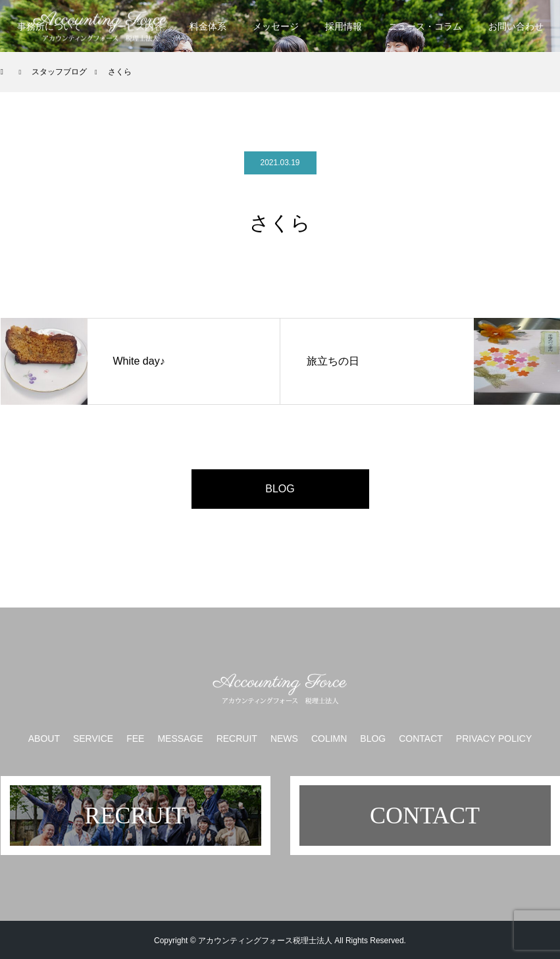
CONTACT (421, 739)
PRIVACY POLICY (494, 739)
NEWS (284, 739)
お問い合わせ (516, 26)
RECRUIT (237, 739)
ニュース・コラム (425, 26)
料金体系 (208, 26)
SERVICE (93, 739)
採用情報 (344, 26)
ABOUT (44, 739)
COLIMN (329, 739)
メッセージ (276, 26)
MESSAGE (180, 739)
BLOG (280, 489)
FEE (135, 739)
